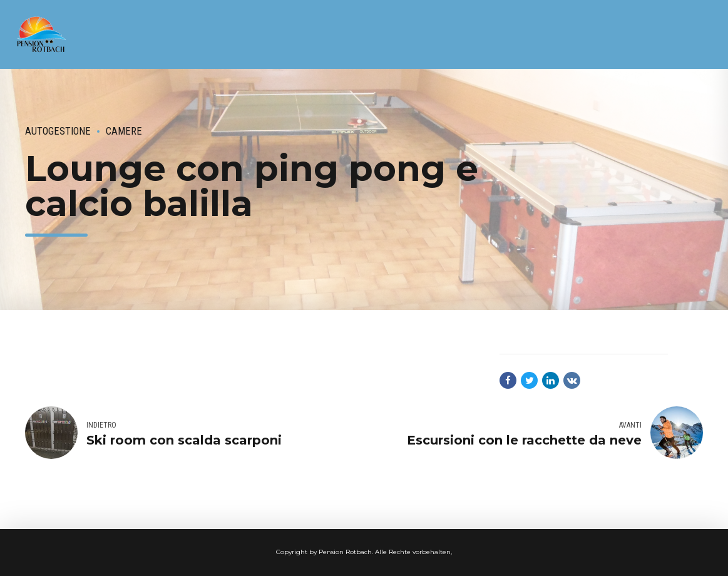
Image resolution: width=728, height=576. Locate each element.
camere (124, 131)
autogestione (58, 131)
